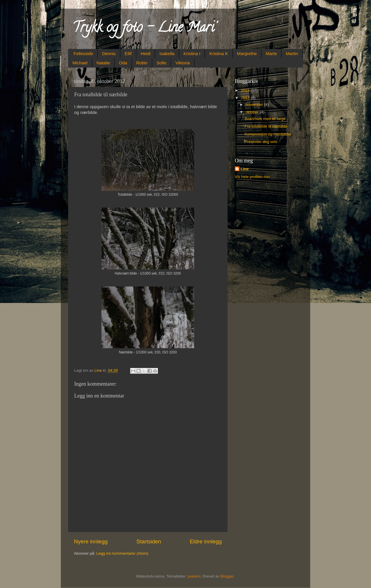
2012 (246, 98)
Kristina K (219, 53)
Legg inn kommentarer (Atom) (122, 553)
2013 (246, 90)
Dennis (109, 53)
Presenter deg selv (261, 142)
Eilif (128, 53)
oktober (253, 112)
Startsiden (149, 541)
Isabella (167, 53)
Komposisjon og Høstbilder (268, 134)
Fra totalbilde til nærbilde (266, 126)
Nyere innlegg (91, 541)
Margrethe (247, 53)
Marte (271, 53)
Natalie (103, 63)
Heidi (146, 53)
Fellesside (83, 53)
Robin (142, 63)
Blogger (227, 576)
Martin (292, 53)
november (255, 105)
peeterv (194, 576)
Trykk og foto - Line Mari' (144, 29)
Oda (123, 63)
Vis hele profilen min (252, 177)
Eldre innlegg (206, 541)
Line (245, 169)
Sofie (161, 63)
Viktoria (183, 63)
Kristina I (192, 53)
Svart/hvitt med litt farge (265, 119)
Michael (80, 63)
